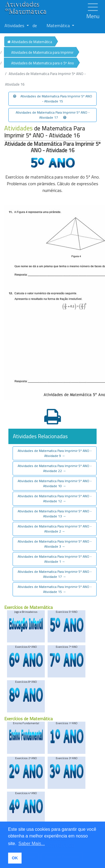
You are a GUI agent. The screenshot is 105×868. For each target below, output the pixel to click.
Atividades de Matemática (30, 42)
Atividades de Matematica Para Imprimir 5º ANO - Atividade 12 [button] (55, 498)
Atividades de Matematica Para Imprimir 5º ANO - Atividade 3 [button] (55, 544)
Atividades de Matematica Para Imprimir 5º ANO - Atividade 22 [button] (55, 468)
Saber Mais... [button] (32, 844)
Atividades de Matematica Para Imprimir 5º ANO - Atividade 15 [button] (53, 99)
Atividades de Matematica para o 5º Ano (43, 63)
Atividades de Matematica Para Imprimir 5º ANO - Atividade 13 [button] (55, 514)
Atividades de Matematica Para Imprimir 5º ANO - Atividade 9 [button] (55, 453)
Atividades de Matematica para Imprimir (42, 52)
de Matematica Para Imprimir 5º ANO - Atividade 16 (45, 132)
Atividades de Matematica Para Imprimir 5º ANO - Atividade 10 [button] (55, 483)
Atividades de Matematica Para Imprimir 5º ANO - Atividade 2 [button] (55, 529)
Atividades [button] (15, 25)
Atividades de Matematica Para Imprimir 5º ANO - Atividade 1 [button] (55, 559)
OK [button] (15, 858)
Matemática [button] (59, 25)
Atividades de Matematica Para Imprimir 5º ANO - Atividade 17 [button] (53, 115)
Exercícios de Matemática (28, 607)
